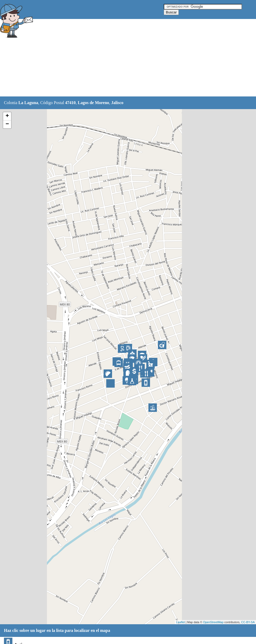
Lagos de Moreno (93, 103)
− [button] (7, 124)
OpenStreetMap (213, 622)
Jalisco (117, 103)
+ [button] (7, 116)
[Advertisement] (132, 58)
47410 (70, 103)
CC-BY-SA (248, 622)
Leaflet (180, 622)
